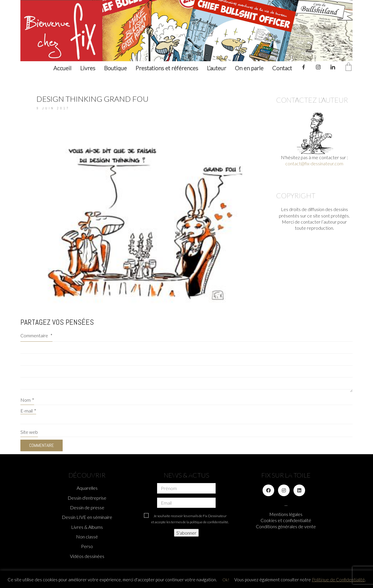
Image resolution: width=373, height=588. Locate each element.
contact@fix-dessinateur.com (314, 163)
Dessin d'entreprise (87, 498)
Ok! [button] (226, 580)
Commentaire (36, 335)
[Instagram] (284, 490)
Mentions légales (286, 514)
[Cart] (349, 67)
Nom (27, 400)
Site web (29, 432)
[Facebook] (268, 490)
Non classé (87, 537)
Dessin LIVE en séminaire (87, 517)
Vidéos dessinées (87, 556)
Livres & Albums (87, 527)
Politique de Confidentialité (338, 580)
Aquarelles (87, 488)
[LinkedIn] (299, 490)
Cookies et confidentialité (286, 520)
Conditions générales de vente (286, 526)
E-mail (28, 411)
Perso (87, 546)
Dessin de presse (87, 507)
